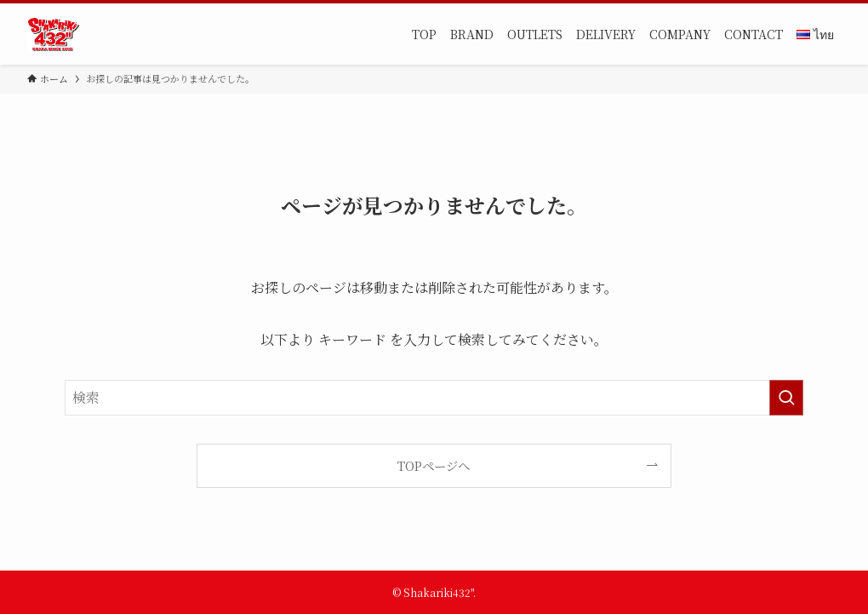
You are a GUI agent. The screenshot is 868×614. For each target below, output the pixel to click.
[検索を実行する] (786, 398)
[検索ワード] (434, 398)
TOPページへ (434, 465)
